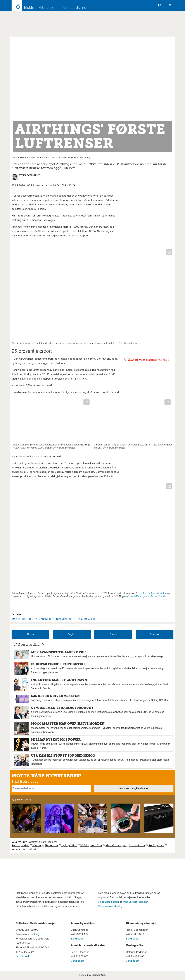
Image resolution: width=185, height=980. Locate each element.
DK (78, 8)
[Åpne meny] (170, 5)
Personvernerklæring (110, 907)
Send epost (22, 956)
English (72, 635)
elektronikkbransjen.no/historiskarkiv (146, 596)
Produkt (31, 849)
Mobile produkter (91, 845)
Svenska (155, 635)
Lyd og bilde (69, 845)
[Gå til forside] (33, 5)
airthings (43, 619)
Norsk (31, 635)
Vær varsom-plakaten (136, 902)
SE (72, 8)
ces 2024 (81, 619)
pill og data (157, 845)
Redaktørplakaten (109, 902)
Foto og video (20, 845)
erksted (18, 849)
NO (84, 8)
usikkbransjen (117, 845)
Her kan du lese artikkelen (153, 593)
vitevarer (53, 845)
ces (94, 619)
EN (65, 8)
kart (36, 935)
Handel (37, 845)
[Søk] (159, 5)
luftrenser (63, 619)
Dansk (113, 635)
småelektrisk (22, 619)
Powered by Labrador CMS (93, 975)
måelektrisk (138, 845)
